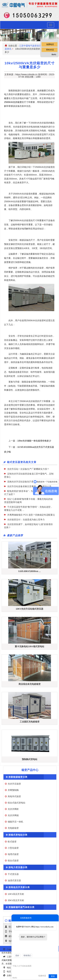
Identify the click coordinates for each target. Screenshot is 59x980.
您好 (17, 956)
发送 (53, 976)
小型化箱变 (13, 848)
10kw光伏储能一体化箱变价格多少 (34, 441)
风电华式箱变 (14, 796)
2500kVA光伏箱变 (13, 102)
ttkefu (54, 55)
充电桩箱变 (13, 828)
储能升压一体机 (15, 822)
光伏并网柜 (13, 809)
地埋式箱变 (13, 854)
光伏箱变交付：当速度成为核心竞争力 (26, 520)
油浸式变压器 (14, 880)
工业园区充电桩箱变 (30, 722)
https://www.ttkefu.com (44, 927)
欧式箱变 (12, 842)
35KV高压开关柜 (16, 900)
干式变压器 (13, 874)
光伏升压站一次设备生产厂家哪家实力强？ (28, 469)
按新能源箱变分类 (18, 777)
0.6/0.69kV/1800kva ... (30, 571)
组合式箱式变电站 (17, 803)
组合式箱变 (13, 861)
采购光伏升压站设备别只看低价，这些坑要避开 (30, 482)
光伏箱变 (42, 91)
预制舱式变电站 (30, 759)
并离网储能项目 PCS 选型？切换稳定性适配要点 (31, 515)
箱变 (6, 98)
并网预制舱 (13, 790)
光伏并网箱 (13, 815)
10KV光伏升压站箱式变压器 (29, 609)
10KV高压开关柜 (16, 894)
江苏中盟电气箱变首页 (30, 46)
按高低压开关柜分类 (19, 887)
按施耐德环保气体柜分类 (21, 907)
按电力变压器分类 (18, 867)
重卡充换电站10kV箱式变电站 (29, 646)
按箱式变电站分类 (18, 835)
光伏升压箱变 (14, 784)
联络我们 (27, 956)
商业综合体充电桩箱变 (30, 684)
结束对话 (42, 976)
